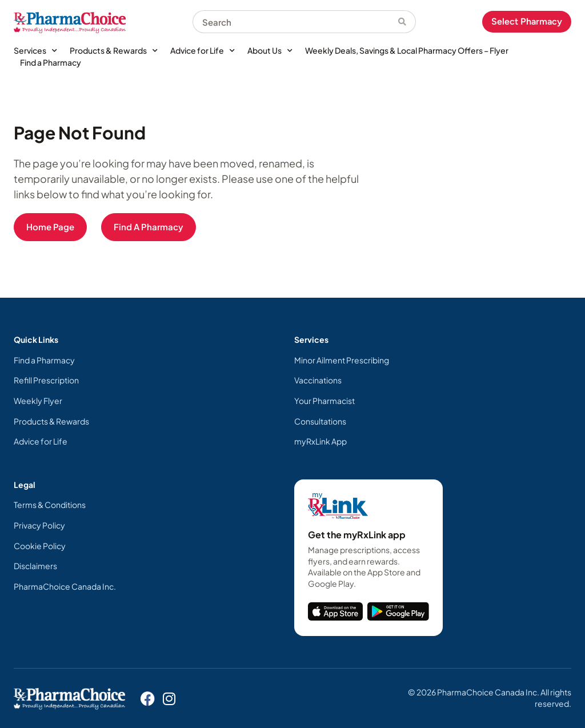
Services (35, 51)
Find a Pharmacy (51, 62)
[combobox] (295, 22)
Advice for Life (203, 51)
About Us (270, 51)
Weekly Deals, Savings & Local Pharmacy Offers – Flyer (407, 50)
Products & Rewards (114, 51)
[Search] (407, 22)
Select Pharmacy (527, 21)
